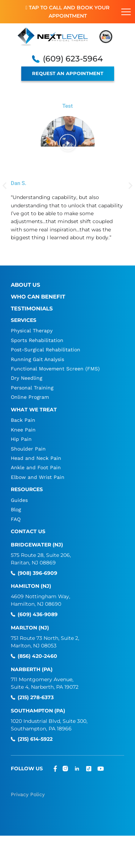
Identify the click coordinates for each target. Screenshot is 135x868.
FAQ (16, 519)
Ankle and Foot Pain (36, 467)
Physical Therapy (32, 331)
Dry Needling (26, 378)
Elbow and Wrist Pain (38, 477)
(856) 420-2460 (37, 656)
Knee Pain (23, 430)
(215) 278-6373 (36, 698)
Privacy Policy (28, 794)
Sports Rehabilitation (37, 340)
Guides (19, 500)
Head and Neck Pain (36, 458)
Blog (16, 509)
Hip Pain (21, 439)
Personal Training (32, 388)
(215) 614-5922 (35, 739)
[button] (68, 143)
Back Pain (23, 420)
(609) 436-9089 (38, 615)
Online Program (30, 397)
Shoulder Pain (28, 449)
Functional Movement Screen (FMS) (55, 369)
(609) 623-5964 (73, 59)
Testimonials (32, 308)
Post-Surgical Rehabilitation (46, 350)
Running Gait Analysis (37, 359)
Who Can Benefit (38, 297)
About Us (26, 285)
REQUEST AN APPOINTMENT (68, 73)
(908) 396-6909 (37, 573)
